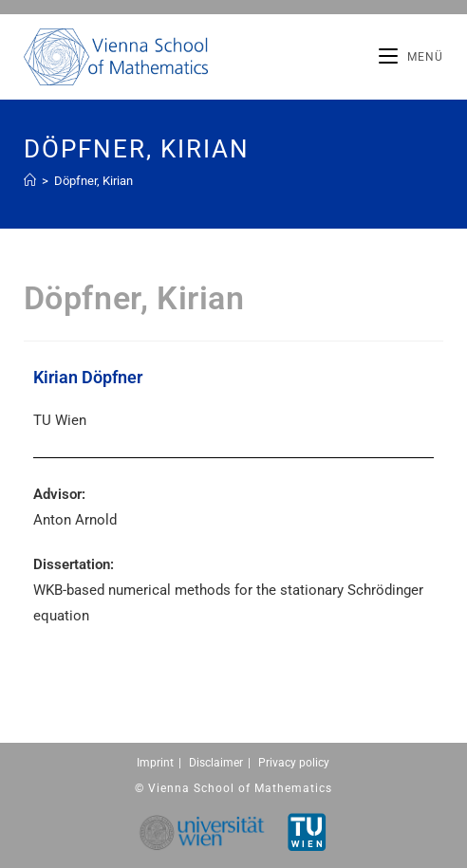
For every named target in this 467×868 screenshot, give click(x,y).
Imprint (155, 763)
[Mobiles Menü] (411, 57)
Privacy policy (294, 763)
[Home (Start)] (30, 181)
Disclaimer (216, 763)
